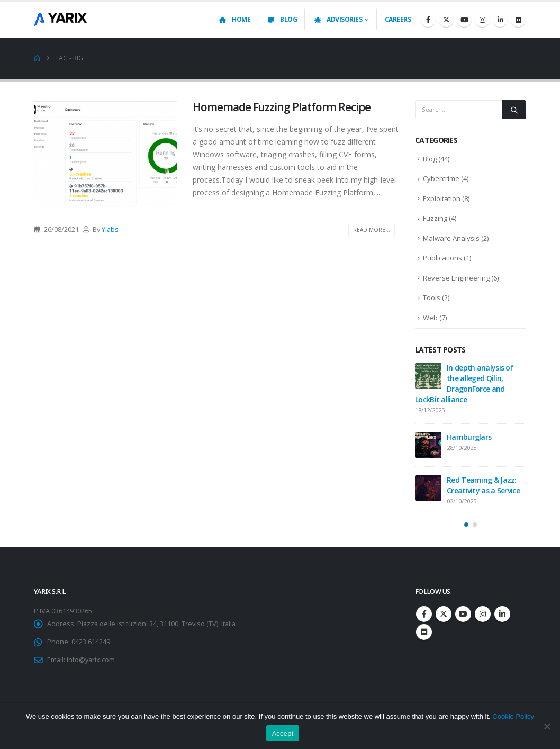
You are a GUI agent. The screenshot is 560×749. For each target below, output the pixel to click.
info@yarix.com (91, 660)
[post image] (105, 154)
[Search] (514, 110)
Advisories (337, 19)
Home (234, 19)
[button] (466, 525)
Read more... (372, 230)
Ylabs (110, 229)
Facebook (424, 614)
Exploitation (442, 198)
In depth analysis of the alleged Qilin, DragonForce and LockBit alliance (464, 383)
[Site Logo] (60, 19)
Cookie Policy (513, 716)
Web (430, 318)
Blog (282, 19)
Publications (442, 258)
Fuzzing (435, 218)
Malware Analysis (451, 238)
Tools (432, 297)
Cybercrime (441, 178)
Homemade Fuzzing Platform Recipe (282, 107)
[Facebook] (428, 20)
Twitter (444, 614)
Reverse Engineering (456, 278)
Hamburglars (469, 437)
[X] (446, 20)
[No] (547, 726)
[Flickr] (518, 20)
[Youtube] (464, 20)
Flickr (424, 632)
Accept (282, 733)
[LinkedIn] (500, 20)
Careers (398, 19)
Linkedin (502, 614)
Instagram (483, 614)
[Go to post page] (428, 376)
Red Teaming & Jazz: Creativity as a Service (483, 485)
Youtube (463, 614)
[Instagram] (482, 20)
